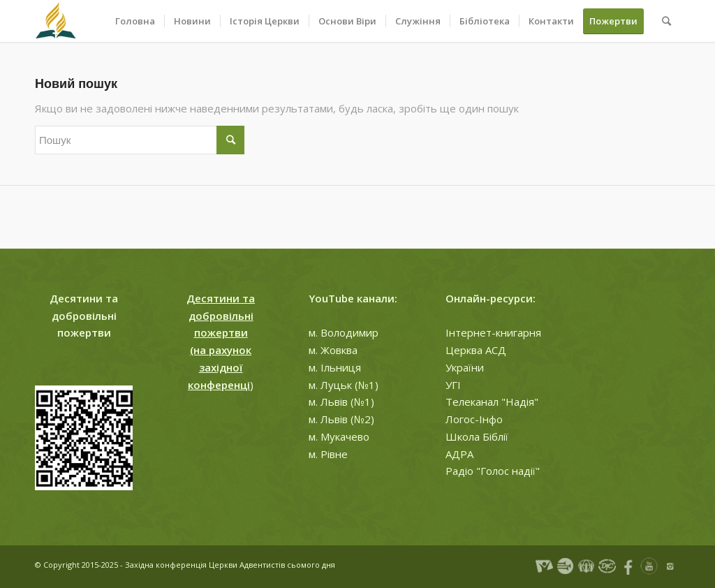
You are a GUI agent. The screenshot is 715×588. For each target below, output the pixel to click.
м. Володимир (344, 332)
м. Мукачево (339, 436)
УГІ (453, 385)
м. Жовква (333, 350)
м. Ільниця (335, 367)
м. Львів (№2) (341, 419)
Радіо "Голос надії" (493, 471)
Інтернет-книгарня (493, 332)
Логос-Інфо (474, 419)
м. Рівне (328, 454)
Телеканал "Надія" (492, 402)
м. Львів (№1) (341, 402)
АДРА (459, 454)
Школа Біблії (477, 436)
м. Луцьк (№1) (344, 385)
